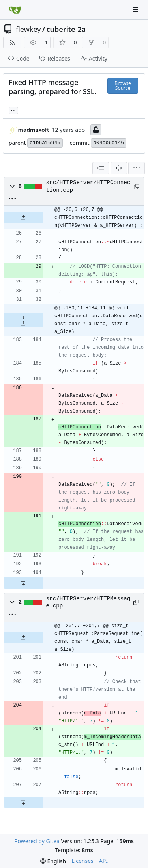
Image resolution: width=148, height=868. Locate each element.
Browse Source (123, 86)
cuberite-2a (66, 29)
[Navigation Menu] (136, 10)
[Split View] (119, 168)
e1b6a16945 (45, 143)
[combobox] (101, 168)
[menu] (137, 168)
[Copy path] (136, 187)
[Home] (15, 10)
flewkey (28, 29)
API (103, 861)
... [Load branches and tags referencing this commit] (13, 110)
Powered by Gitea (37, 841)
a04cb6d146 (109, 143)
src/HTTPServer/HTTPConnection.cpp (88, 186)
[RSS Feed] (12, 43)
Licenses (82, 861)
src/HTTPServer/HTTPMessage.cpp (88, 602)
